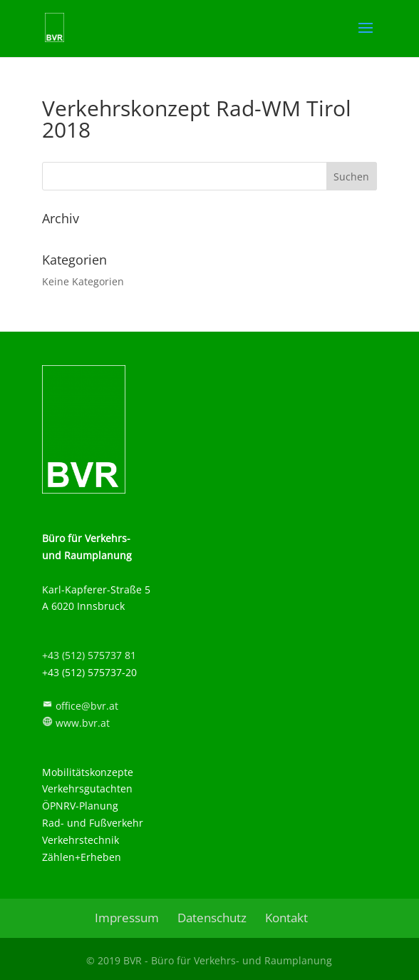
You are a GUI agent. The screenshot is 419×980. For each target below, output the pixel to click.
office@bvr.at (87, 706)
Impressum (127, 918)
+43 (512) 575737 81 (89, 655)
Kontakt (286, 918)
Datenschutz (212, 918)
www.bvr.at (83, 723)
